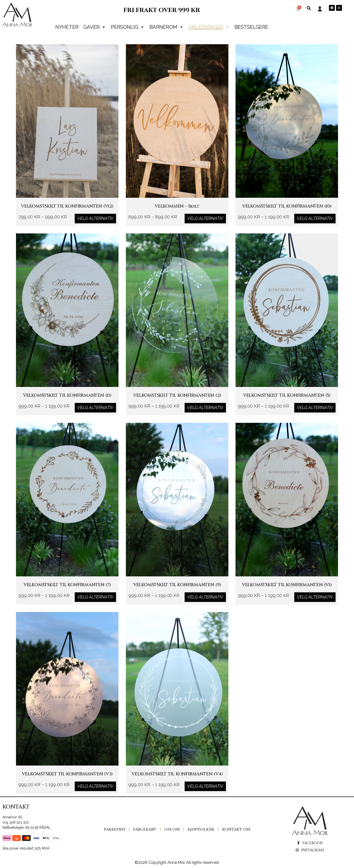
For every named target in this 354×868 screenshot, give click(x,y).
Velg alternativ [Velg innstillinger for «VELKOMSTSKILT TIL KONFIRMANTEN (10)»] (315, 218)
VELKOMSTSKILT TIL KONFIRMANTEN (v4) (177, 779)
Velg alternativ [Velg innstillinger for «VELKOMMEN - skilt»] (205, 218)
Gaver (95, 27)
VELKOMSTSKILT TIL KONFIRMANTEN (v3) (67, 779)
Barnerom (167, 27)
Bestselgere (251, 27)
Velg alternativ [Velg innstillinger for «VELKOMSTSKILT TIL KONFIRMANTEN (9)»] (205, 597)
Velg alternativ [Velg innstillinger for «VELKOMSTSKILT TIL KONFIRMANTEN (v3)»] (95, 786)
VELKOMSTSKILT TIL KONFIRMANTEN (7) (67, 590)
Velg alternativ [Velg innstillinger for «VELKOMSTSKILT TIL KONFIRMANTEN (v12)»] (95, 218)
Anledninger (209, 27)
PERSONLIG (128, 27)
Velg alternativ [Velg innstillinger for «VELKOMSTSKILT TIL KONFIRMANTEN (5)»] (315, 408)
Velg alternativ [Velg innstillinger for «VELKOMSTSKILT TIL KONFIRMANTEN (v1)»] (315, 597)
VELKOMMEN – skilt (177, 211)
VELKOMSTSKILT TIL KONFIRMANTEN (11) (67, 400)
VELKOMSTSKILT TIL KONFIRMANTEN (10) (287, 211)
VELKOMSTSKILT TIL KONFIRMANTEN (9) (177, 590)
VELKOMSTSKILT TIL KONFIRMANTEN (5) (287, 400)
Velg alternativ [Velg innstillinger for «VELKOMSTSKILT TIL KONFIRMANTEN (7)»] (95, 597)
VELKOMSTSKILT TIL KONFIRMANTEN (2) (177, 400)
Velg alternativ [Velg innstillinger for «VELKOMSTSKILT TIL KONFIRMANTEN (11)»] (95, 408)
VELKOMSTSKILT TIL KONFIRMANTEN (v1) (287, 590)
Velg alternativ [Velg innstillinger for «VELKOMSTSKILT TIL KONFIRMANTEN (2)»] (205, 408)
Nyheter (67, 27)
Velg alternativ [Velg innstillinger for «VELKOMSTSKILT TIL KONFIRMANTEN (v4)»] (205, 786)
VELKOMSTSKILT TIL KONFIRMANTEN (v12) (67, 211)
